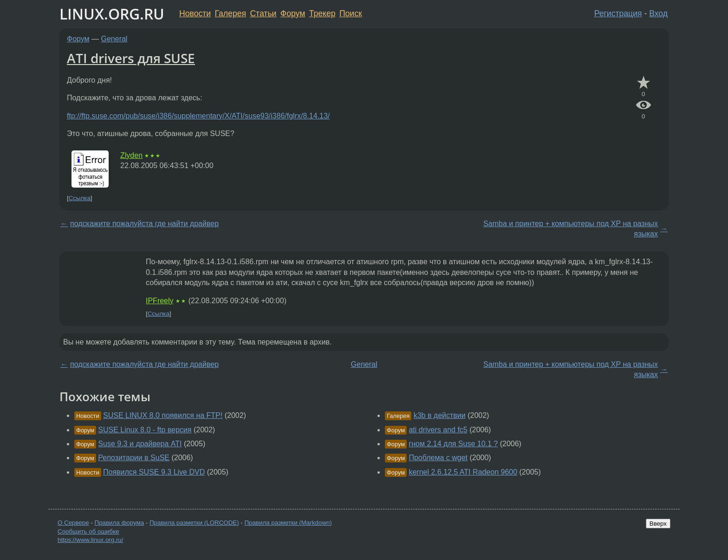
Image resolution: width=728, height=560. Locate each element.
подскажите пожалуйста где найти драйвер (144, 224)
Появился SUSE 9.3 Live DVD (154, 472)
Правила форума (120, 523)
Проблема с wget (438, 458)
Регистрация (618, 13)
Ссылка (80, 198)
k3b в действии (440, 415)
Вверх (658, 524)
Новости (195, 13)
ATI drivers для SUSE (131, 58)
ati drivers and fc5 (438, 430)
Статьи (263, 13)
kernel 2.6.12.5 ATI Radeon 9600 (463, 472)
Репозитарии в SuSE (134, 458)
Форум (293, 13)
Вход (658, 13)
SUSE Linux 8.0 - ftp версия (145, 430)
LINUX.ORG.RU (112, 14)
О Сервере (73, 523)
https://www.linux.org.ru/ (90, 540)
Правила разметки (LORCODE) (194, 523)
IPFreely (160, 301)
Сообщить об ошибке (88, 531)
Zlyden (131, 155)
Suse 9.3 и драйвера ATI (140, 444)
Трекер (322, 13)
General (114, 39)
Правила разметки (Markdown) (288, 523)
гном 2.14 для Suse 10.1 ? (453, 444)
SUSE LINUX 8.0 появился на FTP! (163, 415)
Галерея (231, 13)
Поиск (351, 13)
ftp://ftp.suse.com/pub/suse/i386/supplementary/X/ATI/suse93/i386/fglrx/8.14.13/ (198, 116)
